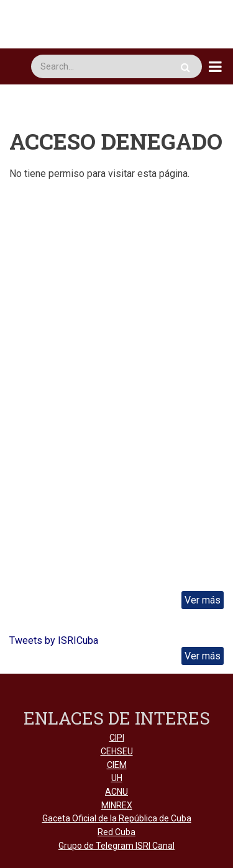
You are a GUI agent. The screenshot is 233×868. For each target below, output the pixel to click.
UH (117, 778)
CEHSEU (117, 751)
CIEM (117, 765)
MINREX (117, 805)
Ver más (203, 600)
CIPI (117, 738)
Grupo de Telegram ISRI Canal (116, 846)
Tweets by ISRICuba (54, 640)
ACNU (116, 792)
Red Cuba (116, 832)
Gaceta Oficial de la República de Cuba (117, 818)
